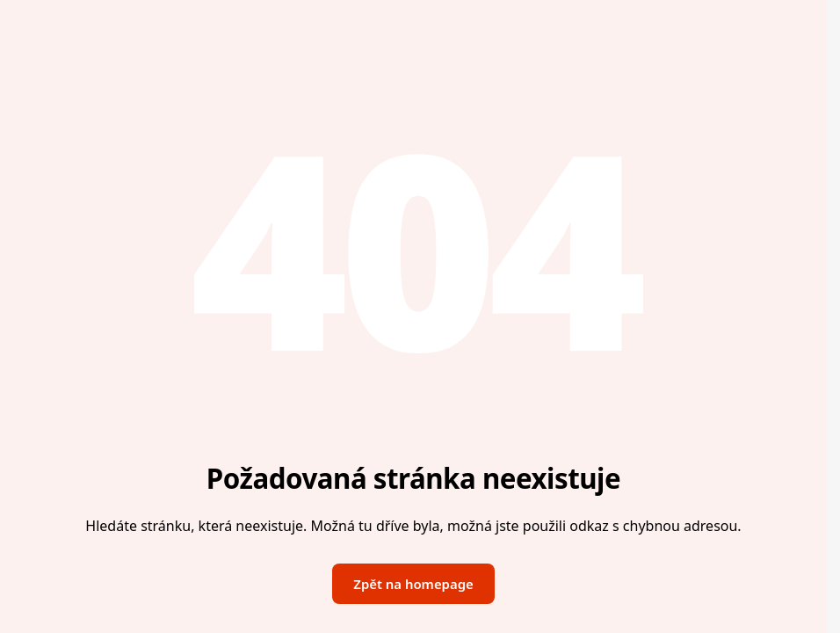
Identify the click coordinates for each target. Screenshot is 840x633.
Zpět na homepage (413, 584)
